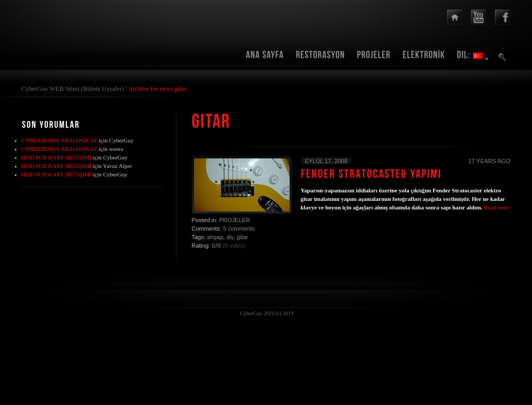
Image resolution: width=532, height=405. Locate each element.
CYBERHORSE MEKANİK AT (60, 140)
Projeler (234, 220)
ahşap (215, 237)
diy (230, 237)
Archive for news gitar (157, 89)
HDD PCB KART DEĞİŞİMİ (57, 157)
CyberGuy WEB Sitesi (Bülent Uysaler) (73, 89)
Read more (496, 207)
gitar (242, 237)
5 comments (239, 229)
